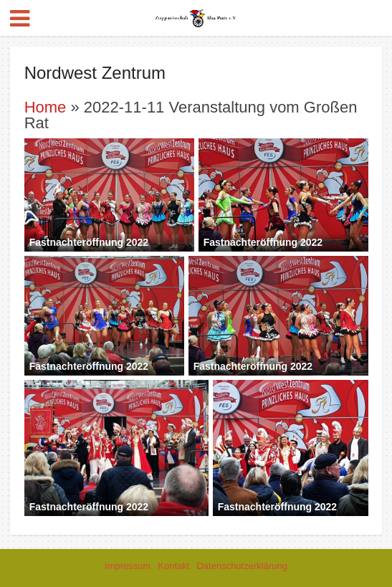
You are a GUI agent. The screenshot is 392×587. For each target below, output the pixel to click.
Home (46, 107)
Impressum (128, 566)
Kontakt (173, 566)
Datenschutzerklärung (242, 566)
